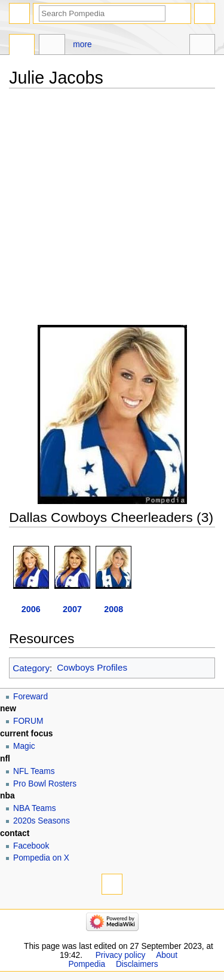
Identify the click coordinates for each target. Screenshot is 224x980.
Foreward (30, 697)
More (82, 44)
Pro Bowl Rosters (45, 784)
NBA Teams (35, 808)
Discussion (52, 46)
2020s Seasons (42, 821)
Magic (24, 746)
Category (31, 667)
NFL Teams (34, 771)
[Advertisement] (112, 213)
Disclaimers (137, 964)
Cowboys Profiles (92, 667)
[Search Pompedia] (102, 13)
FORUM (28, 721)
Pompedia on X (41, 858)
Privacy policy (121, 955)
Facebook (31, 846)
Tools (202, 46)
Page (22, 46)
